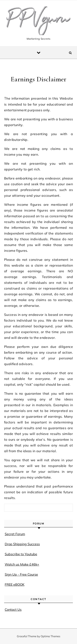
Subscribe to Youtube (21, 554)
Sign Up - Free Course (21, 574)
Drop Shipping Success (22, 544)
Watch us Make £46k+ (22, 564)
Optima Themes (50, 636)
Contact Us (13, 609)
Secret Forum (15, 534)
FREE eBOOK (15, 584)
